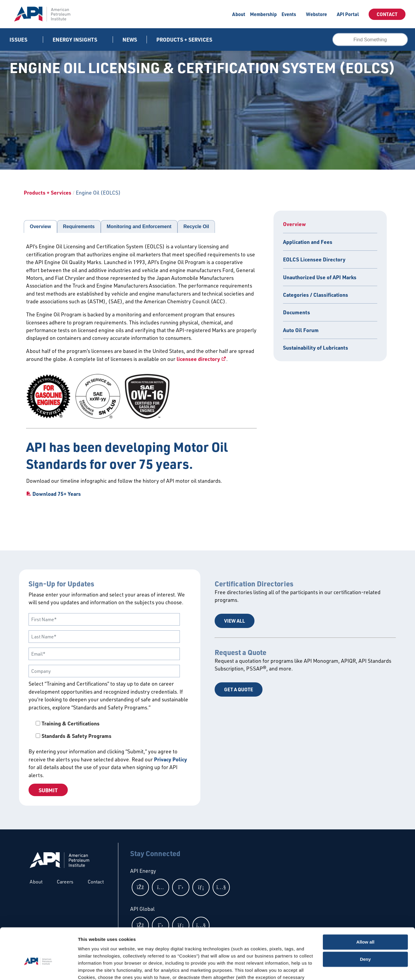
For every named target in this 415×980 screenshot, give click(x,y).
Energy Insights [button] (76, 40)
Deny (366, 927)
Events (289, 14)
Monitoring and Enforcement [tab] (139, 227)
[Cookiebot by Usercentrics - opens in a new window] (38, 968)
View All (235, 621)
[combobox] (370, 40)
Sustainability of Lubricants (316, 348)
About (239, 14)
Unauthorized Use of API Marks (320, 277)
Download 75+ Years (57, 494)
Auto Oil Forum (301, 330)
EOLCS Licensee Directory (314, 259)
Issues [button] (19, 40)
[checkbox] (110, 730)
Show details (92, 968)
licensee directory (198, 359)
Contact (387, 14)
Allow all (366, 909)
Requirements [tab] (79, 227)
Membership (263, 14)
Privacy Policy (170, 759)
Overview (294, 224)
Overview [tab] (40, 227)
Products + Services (48, 192)
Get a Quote (239, 689)
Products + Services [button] (185, 40)
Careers (65, 882)
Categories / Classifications (316, 295)
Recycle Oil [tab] (196, 227)
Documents (297, 312)
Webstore (316, 14)
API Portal (348, 14)
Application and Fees (308, 242)
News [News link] (130, 40)
